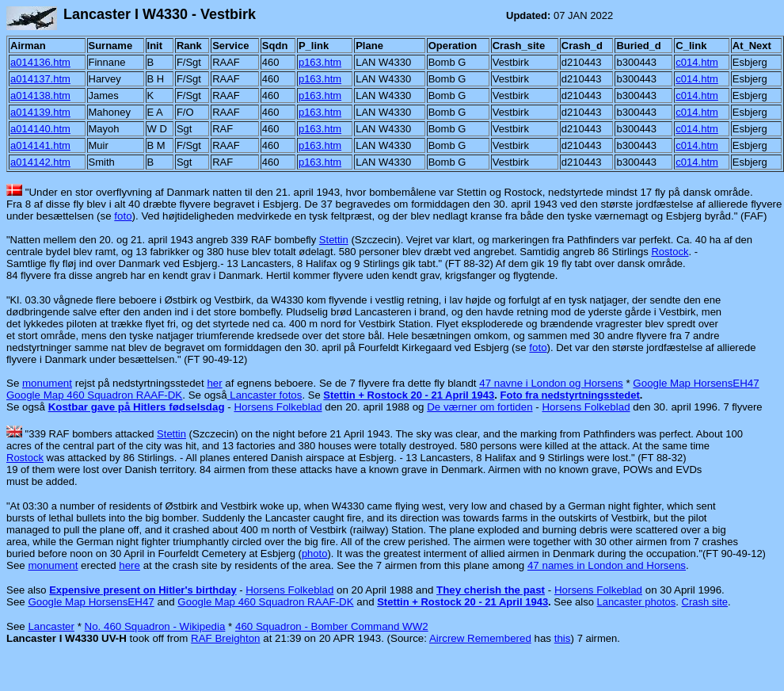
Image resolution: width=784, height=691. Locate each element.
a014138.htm (40, 95)
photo (315, 554)
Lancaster (51, 626)
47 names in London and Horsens (607, 565)
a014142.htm (40, 162)
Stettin (334, 240)
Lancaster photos (637, 602)
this (563, 638)
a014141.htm (40, 145)
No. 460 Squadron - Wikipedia (155, 626)
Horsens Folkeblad (278, 407)
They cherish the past (491, 590)
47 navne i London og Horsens (551, 383)
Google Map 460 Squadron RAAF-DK (94, 395)
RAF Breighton (225, 638)
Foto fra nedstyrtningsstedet (570, 395)
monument (47, 383)
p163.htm (320, 62)
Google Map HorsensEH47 (696, 383)
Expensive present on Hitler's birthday (143, 590)
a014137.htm (40, 79)
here (129, 565)
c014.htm (696, 62)
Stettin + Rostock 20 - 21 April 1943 (409, 395)
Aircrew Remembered (480, 638)
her (214, 383)
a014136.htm (40, 62)
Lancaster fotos (265, 395)
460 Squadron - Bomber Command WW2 (332, 626)
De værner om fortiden (480, 407)
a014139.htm (40, 112)
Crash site (705, 602)
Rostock (670, 252)
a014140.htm (40, 129)
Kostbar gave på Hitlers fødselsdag (137, 407)
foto (123, 216)
